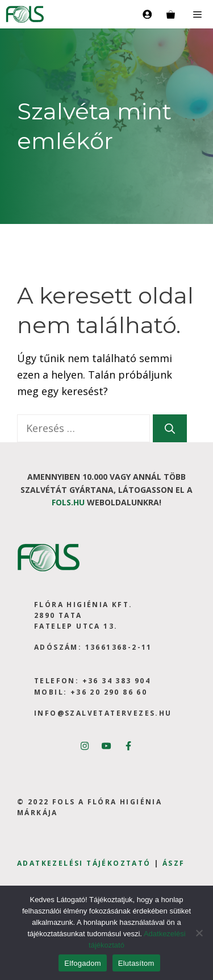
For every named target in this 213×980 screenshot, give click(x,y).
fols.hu (68, 502)
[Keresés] (170, 428)
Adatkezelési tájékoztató (84, 863)
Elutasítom (136, 963)
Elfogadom (82, 963)
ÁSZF (174, 863)
